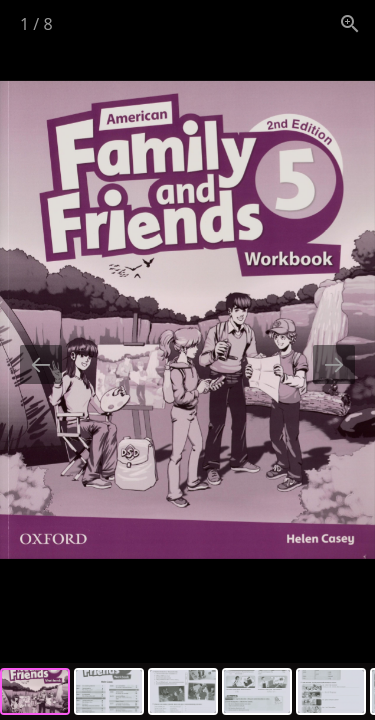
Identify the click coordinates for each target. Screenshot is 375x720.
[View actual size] (350, 23)
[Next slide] (334, 364)
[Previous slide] (41, 364)
